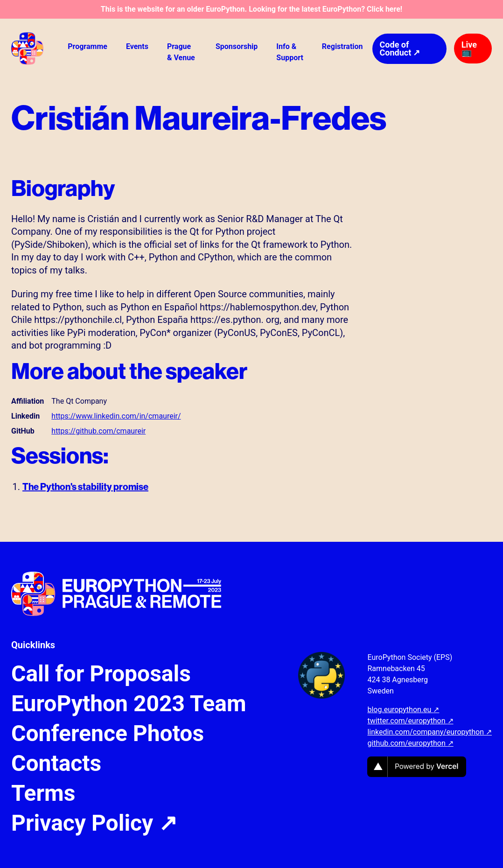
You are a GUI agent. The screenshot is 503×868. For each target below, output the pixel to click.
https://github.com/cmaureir (98, 431)
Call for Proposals (101, 674)
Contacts (56, 763)
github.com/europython (410, 743)
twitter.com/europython (410, 721)
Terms (43, 793)
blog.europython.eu (403, 710)
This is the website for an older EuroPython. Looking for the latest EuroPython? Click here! (251, 9)
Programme (87, 46)
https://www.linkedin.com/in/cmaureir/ (116, 416)
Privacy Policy (94, 823)
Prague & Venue (181, 52)
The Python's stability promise (85, 486)
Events (137, 46)
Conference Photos (108, 734)
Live (469, 48)
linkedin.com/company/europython (430, 732)
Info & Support (290, 52)
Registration (342, 46)
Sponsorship (237, 46)
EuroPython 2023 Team (129, 704)
